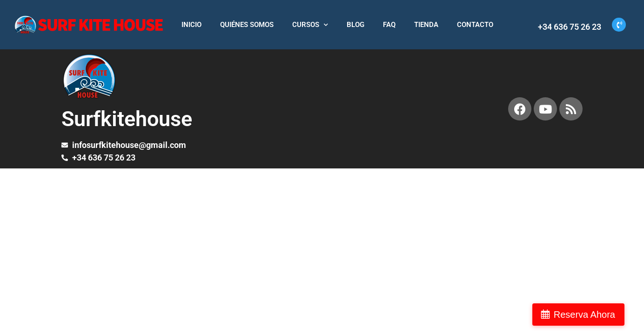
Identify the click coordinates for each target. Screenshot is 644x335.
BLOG (356, 25)
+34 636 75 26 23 (570, 27)
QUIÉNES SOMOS (247, 25)
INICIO (191, 25)
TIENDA (426, 25)
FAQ (389, 25)
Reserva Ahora (595, 315)
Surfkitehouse (127, 119)
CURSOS (310, 25)
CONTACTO (475, 25)
